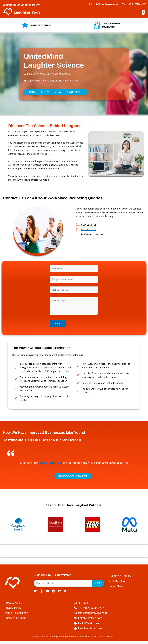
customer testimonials (51, 464)
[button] (143, 12)
